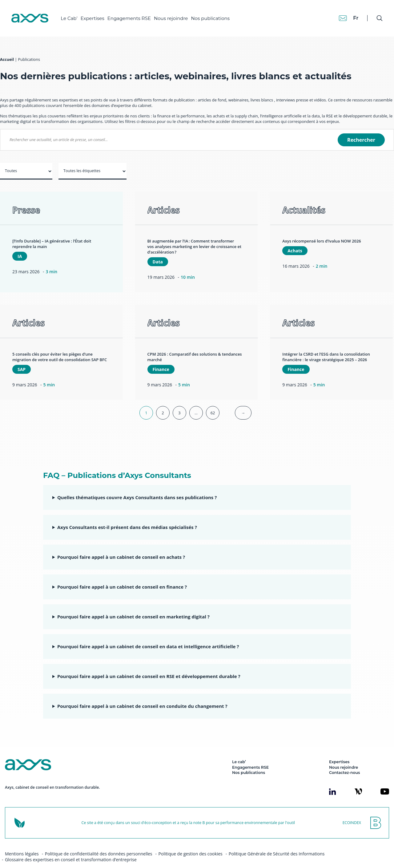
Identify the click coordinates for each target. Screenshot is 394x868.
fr (353, 15)
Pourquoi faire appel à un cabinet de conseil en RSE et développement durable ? (149, 665)
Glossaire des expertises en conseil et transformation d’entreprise (71, 849)
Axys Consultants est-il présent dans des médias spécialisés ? (127, 516)
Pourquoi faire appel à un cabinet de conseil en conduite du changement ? (142, 695)
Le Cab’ (72, 16)
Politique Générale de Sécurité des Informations (277, 843)
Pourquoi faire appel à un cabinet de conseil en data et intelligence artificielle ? (148, 636)
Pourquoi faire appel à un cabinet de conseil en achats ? (121, 546)
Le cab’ (239, 751)
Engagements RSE (132, 16)
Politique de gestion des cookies (191, 843)
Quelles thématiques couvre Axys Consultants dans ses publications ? (137, 487)
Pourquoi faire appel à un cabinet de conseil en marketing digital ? (133, 606)
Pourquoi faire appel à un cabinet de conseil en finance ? (122, 576)
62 (213, 402)
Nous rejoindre (174, 16)
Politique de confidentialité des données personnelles (99, 843)
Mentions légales (22, 843)
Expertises (95, 16)
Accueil (7, 49)
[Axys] (33, 16)
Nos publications (213, 16)
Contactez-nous (344, 762)
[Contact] (340, 15)
